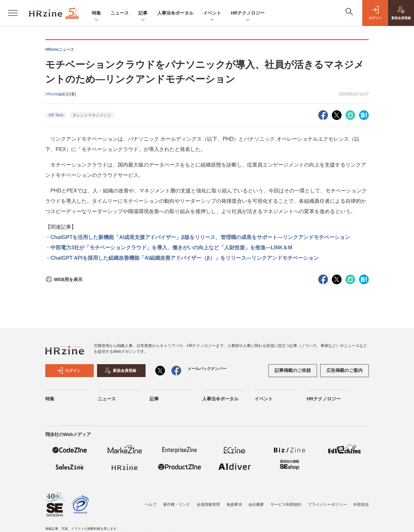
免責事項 (234, 505)
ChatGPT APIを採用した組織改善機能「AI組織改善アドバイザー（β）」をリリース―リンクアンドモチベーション (185, 258)
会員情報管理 (208, 505)
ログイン (69, 371)
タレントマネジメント (92, 115)
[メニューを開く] (13, 13)
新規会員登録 (120, 371)
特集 (96, 13)
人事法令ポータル (175, 13)
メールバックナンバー (207, 369)
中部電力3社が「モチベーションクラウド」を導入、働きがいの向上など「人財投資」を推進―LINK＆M (171, 248)
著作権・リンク (177, 505)
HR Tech (56, 115)
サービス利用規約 (286, 505)
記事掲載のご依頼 (293, 370)
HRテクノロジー (248, 13)
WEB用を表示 (64, 279)
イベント (212, 13)
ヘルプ (151, 505)
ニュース (120, 13)
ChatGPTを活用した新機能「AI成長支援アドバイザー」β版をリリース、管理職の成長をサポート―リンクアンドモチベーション (200, 237)
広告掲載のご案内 (344, 370)
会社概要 (256, 505)
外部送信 (361, 505)
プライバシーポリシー (327, 505)
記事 (143, 13)
